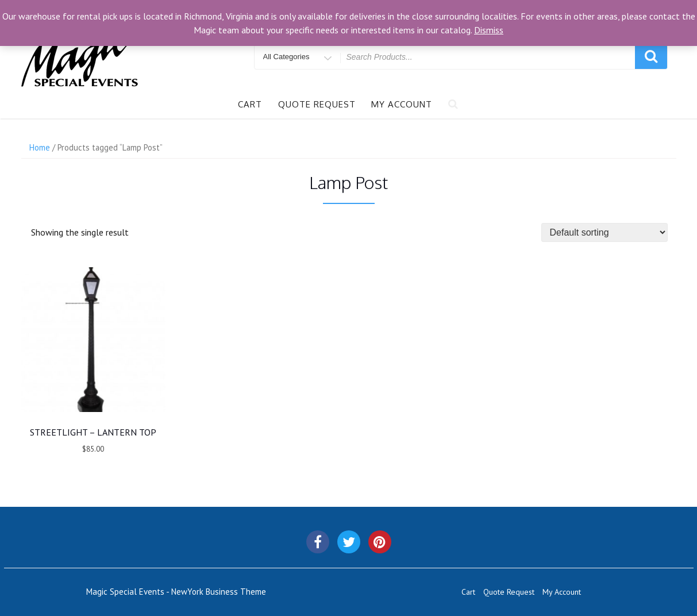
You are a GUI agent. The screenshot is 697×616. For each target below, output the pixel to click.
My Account (402, 104)
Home (40, 147)
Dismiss (489, 30)
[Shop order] (604, 232)
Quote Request (317, 104)
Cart (250, 104)
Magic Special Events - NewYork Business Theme (176, 592)
